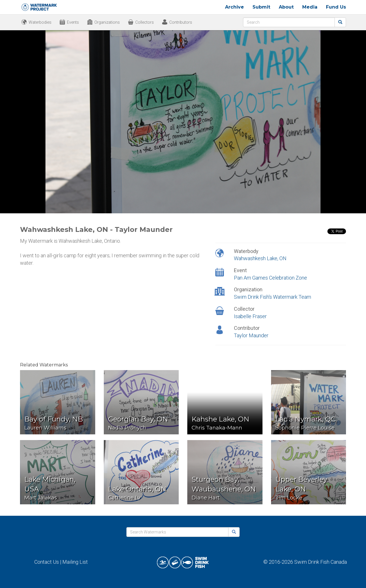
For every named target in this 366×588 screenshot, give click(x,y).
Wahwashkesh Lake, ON (260, 258)
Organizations (107, 22)
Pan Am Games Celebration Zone (270, 278)
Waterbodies (40, 22)
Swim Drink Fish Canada (321, 562)
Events (73, 22)
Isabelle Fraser (250, 316)
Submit (261, 7)
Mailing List (75, 562)
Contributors (181, 22)
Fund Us (336, 7)
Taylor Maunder (251, 335)
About (286, 7)
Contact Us (47, 562)
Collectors (145, 22)
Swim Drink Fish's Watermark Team (272, 297)
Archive (234, 7)
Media (310, 7)
